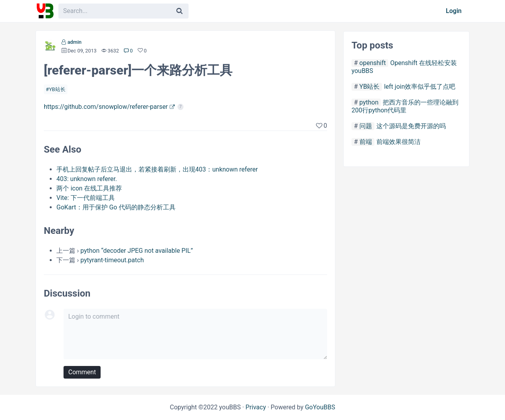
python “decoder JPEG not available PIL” (137, 251)
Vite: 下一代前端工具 (86, 198)
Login (454, 11)
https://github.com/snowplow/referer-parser (106, 107)
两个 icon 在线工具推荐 (89, 188)
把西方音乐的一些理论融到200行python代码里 (405, 106)
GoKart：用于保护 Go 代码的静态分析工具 (116, 207)
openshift (373, 63)
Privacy (256, 407)
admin (75, 42)
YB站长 (57, 89)
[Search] (180, 11)
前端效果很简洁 (398, 142)
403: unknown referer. (87, 179)
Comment (82, 372)
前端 (366, 142)
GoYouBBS (320, 407)
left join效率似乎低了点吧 (420, 87)
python (369, 102)
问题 (366, 126)
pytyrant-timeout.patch (112, 260)
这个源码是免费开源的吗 (411, 126)
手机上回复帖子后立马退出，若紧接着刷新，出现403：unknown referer (157, 169)
